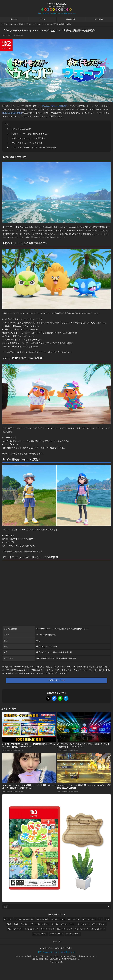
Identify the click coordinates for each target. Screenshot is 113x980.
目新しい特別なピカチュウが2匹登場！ (29, 138)
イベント (42, 19)
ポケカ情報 (8, 919)
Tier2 (107, 919)
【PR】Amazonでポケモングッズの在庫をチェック (56, 13)
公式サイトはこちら (57, 680)
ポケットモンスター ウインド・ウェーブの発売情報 (34, 148)
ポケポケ (55, 924)
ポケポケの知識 (43, 919)
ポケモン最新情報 (8, 35)
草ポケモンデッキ (82, 929)
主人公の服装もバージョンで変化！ (27, 143)
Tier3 (9, 924)
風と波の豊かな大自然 (21, 129)
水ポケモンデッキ (31, 929)
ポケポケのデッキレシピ (25, 919)
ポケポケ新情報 (73, 919)
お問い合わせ (60, 948)
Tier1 (100, 919)
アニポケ (24, 924)
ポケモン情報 (99, 19)
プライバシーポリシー (47, 948)
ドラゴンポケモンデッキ (40, 924)
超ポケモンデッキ (98, 929)
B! (66, 698)
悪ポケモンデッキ (15, 929)
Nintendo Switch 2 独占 (12, 113)
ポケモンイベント (68, 924)
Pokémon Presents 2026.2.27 (55, 106)
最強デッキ (14, 19)
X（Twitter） (69, 948)
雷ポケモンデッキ (73, 934)
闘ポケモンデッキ (57, 934)
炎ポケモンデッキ (48, 929)
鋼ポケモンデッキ (40, 934)
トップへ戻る (57, 942)
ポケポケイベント (58, 919)
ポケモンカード (83, 924)
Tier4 (16, 924)
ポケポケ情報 (71, 19)
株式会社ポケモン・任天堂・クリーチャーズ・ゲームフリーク (46, 956)
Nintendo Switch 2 (44, 629)
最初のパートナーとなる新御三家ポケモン (30, 134)
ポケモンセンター (99, 924)
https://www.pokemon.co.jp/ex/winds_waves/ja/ (56, 658)
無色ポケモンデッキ (65, 929)
